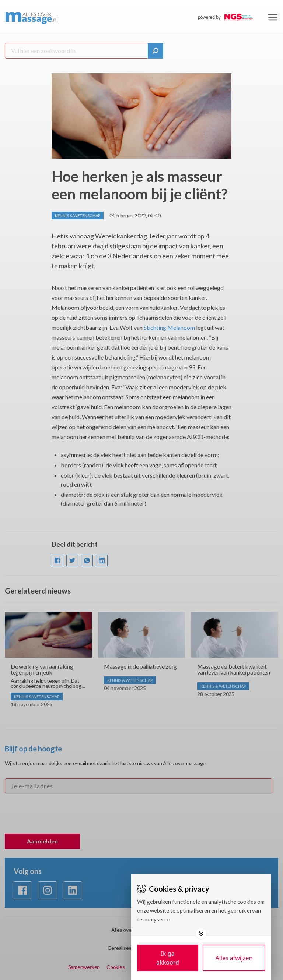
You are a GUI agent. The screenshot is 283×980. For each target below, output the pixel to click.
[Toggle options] (201, 934)
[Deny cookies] (234, 958)
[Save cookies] (168, 958)
